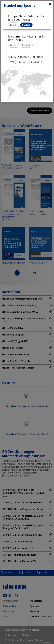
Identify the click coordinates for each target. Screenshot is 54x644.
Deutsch (26, 25)
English (14, 25)
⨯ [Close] (50, 4)
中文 (12, 62)
